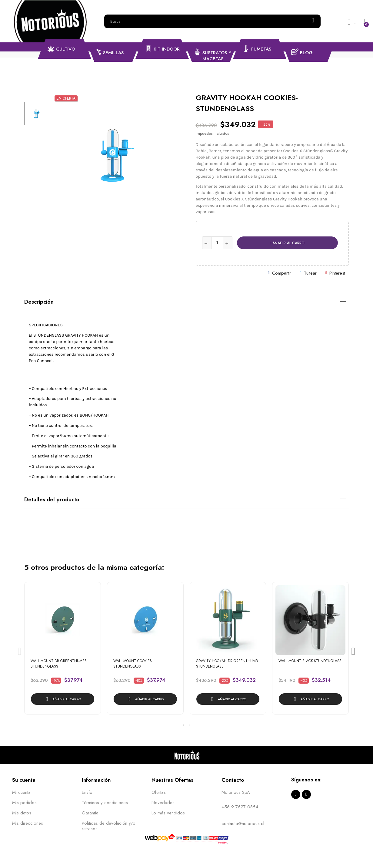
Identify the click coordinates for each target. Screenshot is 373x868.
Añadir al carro (287, 243)
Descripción (39, 302)
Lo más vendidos (168, 813)
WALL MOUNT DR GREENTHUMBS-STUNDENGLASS (59, 664)
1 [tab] (184, 725)
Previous (20, 651)
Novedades (163, 803)
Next (353, 651)
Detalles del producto (52, 500)
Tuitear (310, 273)
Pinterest (337, 273)
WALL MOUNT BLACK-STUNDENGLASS (310, 661)
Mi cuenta (21, 792)
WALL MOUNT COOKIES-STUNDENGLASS (133, 664)
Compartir (282, 273)
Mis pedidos (24, 803)
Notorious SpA (236, 792)
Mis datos (22, 813)
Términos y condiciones (105, 803)
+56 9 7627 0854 (240, 807)
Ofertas (159, 792)
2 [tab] (190, 725)
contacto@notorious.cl (243, 823)
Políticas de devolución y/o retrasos (109, 826)
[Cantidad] (217, 243)
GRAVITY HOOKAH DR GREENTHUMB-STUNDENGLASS (227, 664)
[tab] (186, 302)
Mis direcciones (28, 823)
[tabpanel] (63, 651)
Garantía (90, 813)
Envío (87, 792)
